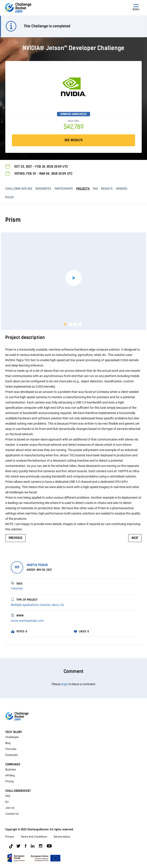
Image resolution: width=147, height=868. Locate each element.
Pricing (9, 781)
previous (15, 538)
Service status (62, 837)
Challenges (12, 737)
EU (7, 802)
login (65, 684)
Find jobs (11, 749)
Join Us (10, 808)
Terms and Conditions (34, 837)
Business (11, 770)
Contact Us (12, 814)
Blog (8, 743)
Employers (12, 755)
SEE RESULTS (73, 140)
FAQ (8, 796)
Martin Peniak (37, 565)
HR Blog (10, 775)
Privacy (10, 837)
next (135, 538)
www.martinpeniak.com (27, 621)
